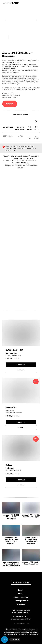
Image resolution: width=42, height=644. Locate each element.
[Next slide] (36, 21)
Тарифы (21, 593)
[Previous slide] (6, 21)
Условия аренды (21, 597)
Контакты (21, 604)
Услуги (21, 590)
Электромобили (22, 601)
